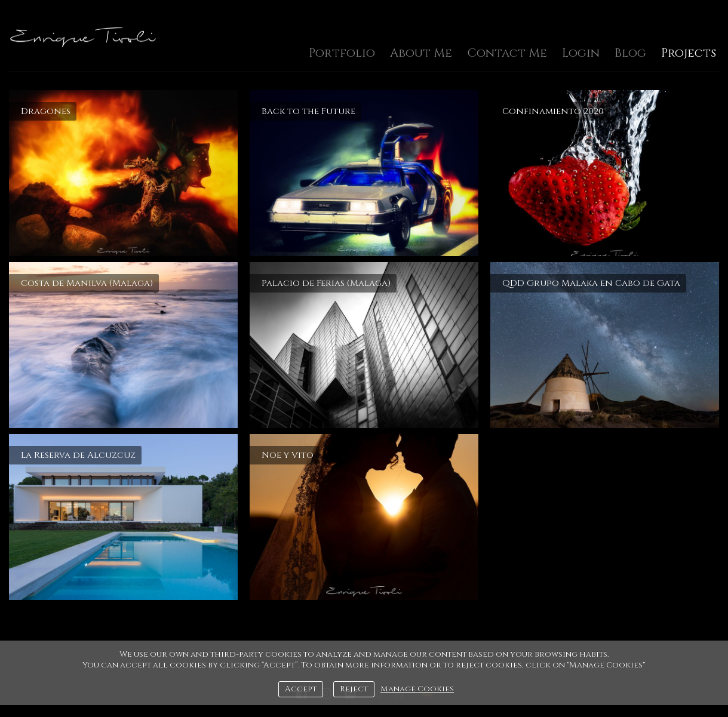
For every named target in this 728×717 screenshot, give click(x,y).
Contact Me (507, 53)
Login (581, 53)
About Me (421, 53)
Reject (354, 689)
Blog (630, 53)
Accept (301, 689)
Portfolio (342, 53)
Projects (689, 53)
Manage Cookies (417, 689)
